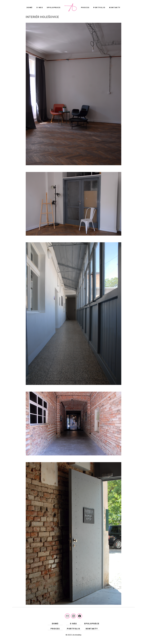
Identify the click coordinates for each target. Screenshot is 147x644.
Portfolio (99, 8)
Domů (30, 8)
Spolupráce (54, 8)
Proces (85, 8)
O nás (40, 8)
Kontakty (115, 8)
